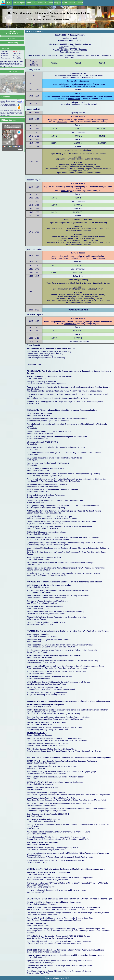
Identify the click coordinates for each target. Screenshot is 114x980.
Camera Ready (12, 43)
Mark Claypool (67, 191)
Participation (42, 3)
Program (58, 3)
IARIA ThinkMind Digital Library (8, 106)
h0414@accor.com (72, 52)
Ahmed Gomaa (74, 99)
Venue (50, 3)
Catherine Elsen (70, 324)
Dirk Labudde (62, 122)
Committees (31, 3)
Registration (12, 38)
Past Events (12, 71)
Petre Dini (81, 86)
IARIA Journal (19, 113)
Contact (80, 3)
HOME (9, 3)
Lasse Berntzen (64, 258)
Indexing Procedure (5, 115)
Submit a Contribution (12, 33)
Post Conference (69, 3)
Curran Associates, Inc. (15, 110)
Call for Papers (19, 3)
